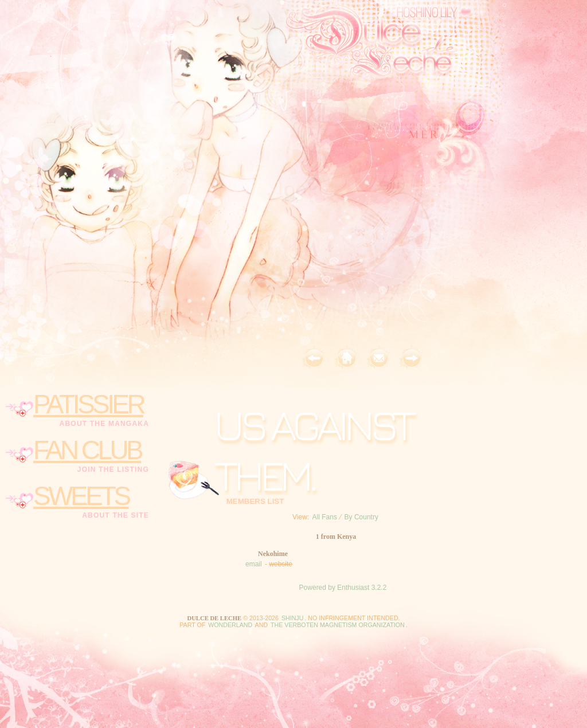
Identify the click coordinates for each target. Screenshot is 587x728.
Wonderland (230, 625)
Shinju (292, 618)
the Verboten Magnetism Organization (338, 625)
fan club (87, 450)
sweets (81, 496)
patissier (88, 404)
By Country (361, 517)
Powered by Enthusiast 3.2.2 (343, 588)
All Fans (325, 517)
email (254, 564)
